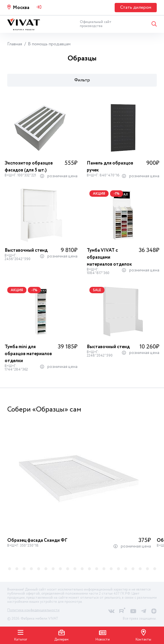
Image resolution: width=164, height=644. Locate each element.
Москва (21, 8)
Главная (15, 44)
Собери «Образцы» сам (44, 410)
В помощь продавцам (49, 44)
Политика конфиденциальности (33, 610)
